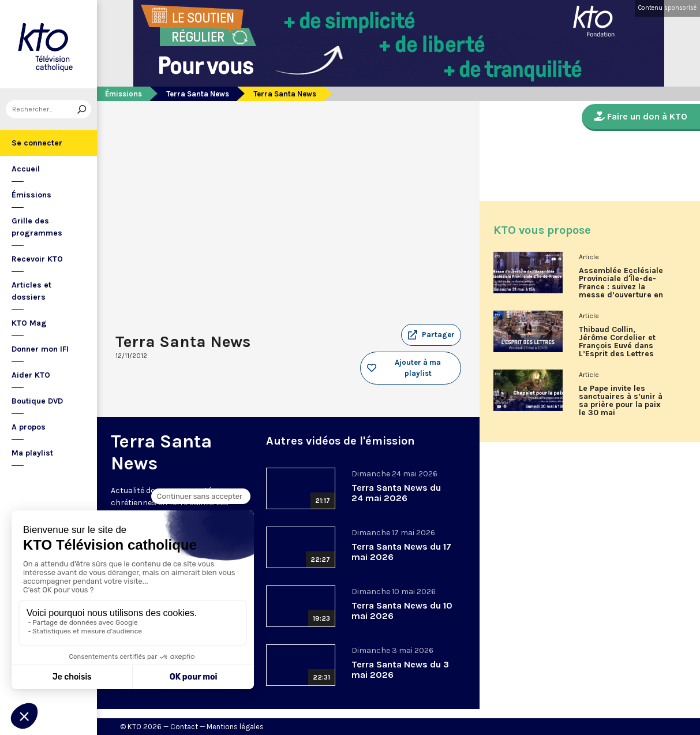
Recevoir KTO (37, 259)
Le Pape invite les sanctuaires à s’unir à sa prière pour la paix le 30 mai (621, 401)
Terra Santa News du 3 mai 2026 (400, 669)
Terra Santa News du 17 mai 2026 (401, 552)
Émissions (31, 195)
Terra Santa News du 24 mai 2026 (396, 493)
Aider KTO (31, 375)
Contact (184, 727)
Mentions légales (235, 727)
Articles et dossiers (31, 291)
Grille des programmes (37, 227)
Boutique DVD (37, 401)
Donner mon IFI (40, 349)
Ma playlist (32, 453)
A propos (29, 427)
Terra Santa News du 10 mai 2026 (402, 611)
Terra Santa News (198, 94)
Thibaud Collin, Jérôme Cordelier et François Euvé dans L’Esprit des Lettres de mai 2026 (617, 346)
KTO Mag (29, 323)
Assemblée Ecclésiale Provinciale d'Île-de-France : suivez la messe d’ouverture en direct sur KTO (621, 287)
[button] (431, 335)
